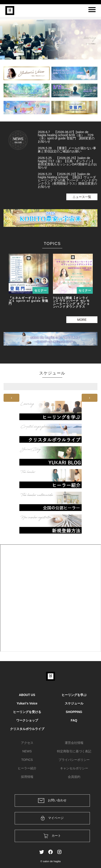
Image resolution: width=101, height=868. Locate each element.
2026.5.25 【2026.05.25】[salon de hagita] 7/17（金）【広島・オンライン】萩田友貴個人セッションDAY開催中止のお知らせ (67, 163)
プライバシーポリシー (74, 760)
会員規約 (74, 777)
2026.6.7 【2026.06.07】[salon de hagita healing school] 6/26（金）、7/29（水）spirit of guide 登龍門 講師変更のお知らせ (66, 137)
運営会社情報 (74, 743)
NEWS (27, 751)
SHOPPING (74, 712)
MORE (82, 320)
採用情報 (27, 777)
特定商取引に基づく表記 (74, 751)
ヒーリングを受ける (27, 712)
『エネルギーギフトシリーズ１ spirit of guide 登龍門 (29, 301)
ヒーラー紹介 (27, 768)
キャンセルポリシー (74, 768)
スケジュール (74, 703)
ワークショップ (27, 720)
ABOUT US (27, 695)
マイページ (52, 818)
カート (52, 836)
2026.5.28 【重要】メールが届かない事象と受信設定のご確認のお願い (67, 150)
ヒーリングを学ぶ (74, 695)
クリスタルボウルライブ (27, 729)
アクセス (27, 743)
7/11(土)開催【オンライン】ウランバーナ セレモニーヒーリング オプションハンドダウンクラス (71, 302)
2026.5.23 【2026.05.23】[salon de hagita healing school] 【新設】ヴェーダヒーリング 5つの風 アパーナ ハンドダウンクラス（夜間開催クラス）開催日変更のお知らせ (68, 180)
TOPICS (27, 760)
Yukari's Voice (27, 703)
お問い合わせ (52, 801)
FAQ (74, 720)
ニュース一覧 (82, 197)
